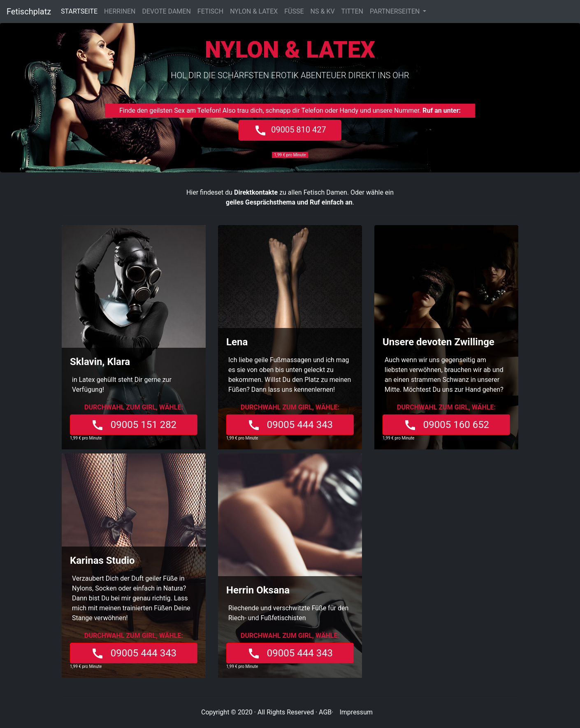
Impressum (356, 712)
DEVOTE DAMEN (167, 11)
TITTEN (352, 11)
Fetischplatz (29, 12)
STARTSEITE (81, 11)
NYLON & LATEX (254, 11)
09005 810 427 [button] (290, 130)
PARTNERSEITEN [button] (396, 11)
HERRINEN (120, 11)
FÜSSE (294, 11)
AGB (325, 712)
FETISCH (210, 11)
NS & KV (323, 11)
